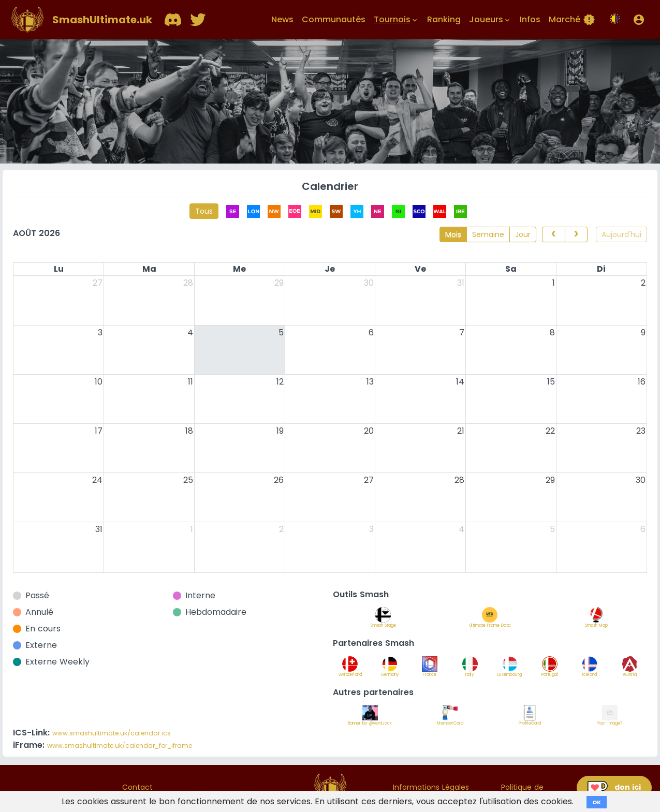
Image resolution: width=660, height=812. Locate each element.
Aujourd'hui (621, 234)
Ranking (444, 19)
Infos (530, 19)
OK (597, 802)
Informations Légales (431, 787)
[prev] (553, 234)
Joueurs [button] (490, 20)
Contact (137, 787)
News (282, 19)
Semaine (488, 234)
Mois (453, 234)
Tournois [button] (396, 20)
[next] (576, 234)
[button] (639, 20)
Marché (572, 20)
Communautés (334, 19)
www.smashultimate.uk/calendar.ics (112, 733)
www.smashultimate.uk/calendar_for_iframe (120, 745)
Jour (523, 234)
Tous (204, 211)
